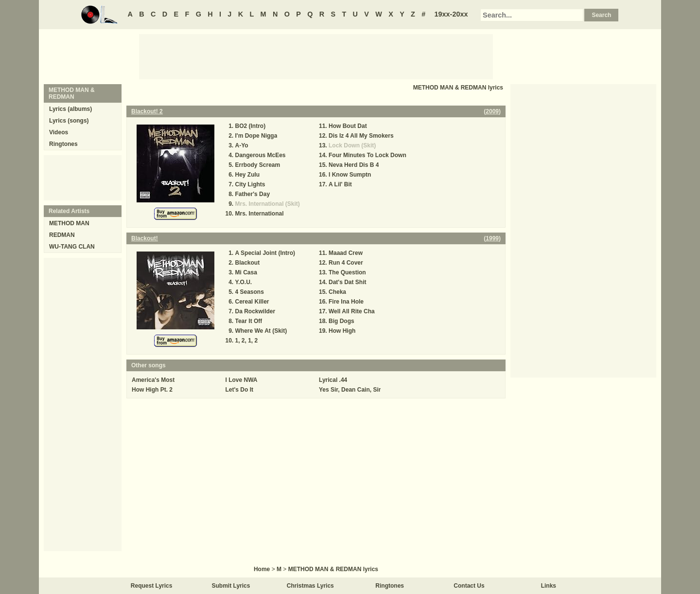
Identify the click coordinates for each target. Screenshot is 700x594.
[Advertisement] (316, 56)
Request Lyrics (152, 586)
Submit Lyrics (231, 586)
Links (549, 586)
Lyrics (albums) (70, 109)
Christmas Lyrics (310, 586)
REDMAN (62, 235)
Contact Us (469, 586)
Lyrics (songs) (69, 121)
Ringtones (63, 144)
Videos (59, 132)
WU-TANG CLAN (72, 247)
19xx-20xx (451, 14)
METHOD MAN (69, 223)
